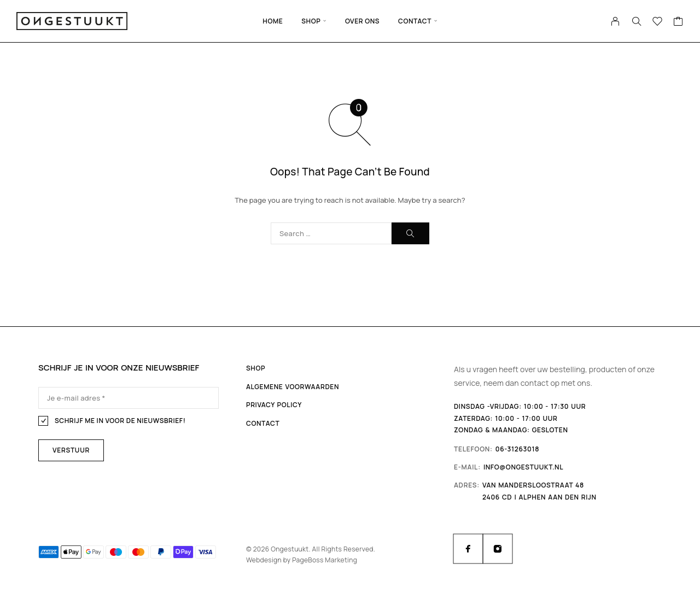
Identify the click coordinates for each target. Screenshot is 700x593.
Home (273, 21)
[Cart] (678, 22)
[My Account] (616, 21)
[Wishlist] (658, 22)
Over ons (362, 21)
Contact (415, 21)
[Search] (637, 21)
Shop (311, 21)
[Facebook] (468, 549)
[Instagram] (498, 549)
